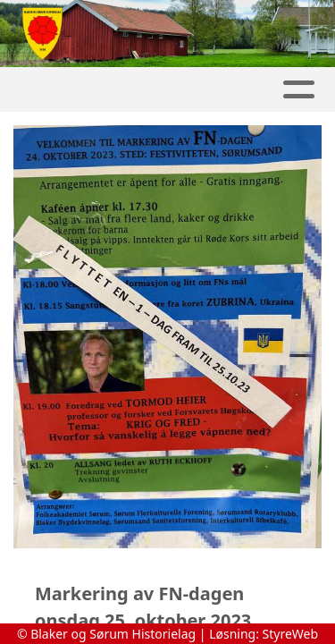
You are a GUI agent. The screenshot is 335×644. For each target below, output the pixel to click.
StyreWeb (291, 634)
